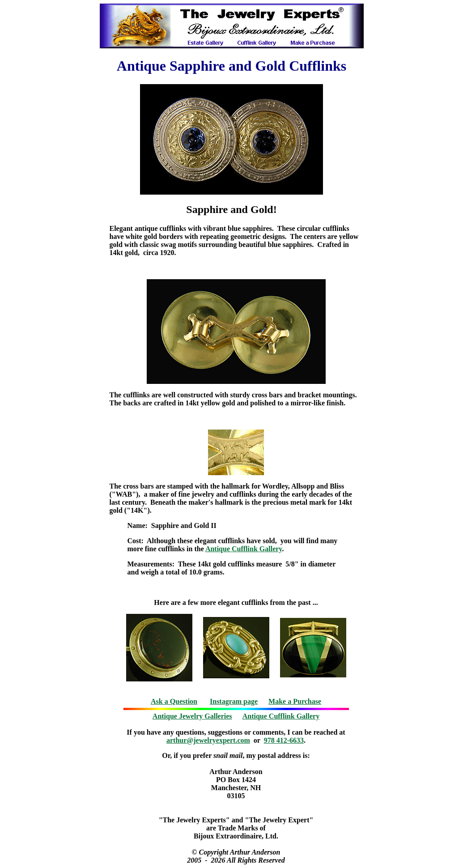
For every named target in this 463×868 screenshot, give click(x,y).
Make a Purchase (295, 701)
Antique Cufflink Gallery (244, 549)
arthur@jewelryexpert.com (208, 740)
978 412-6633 (284, 740)
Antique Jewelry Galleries (192, 716)
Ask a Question (174, 701)
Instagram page (234, 701)
